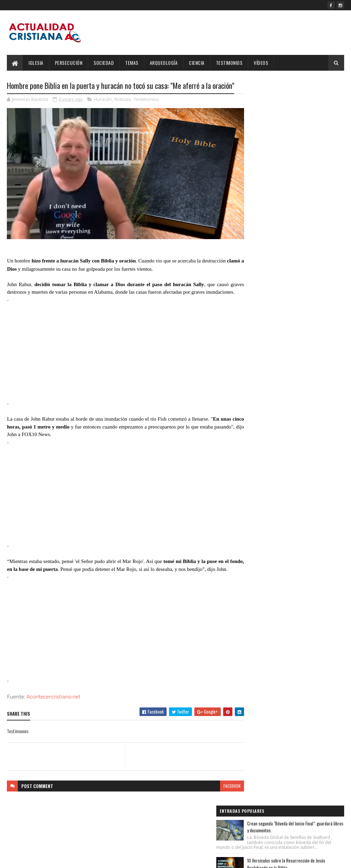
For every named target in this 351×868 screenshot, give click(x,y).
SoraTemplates (39, 859)
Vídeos (261, 63)
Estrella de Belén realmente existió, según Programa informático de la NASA (308, 227)
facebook (220, 806)
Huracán (103, 111)
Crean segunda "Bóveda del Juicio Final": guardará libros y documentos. (308, 101)
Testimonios (229, 63)
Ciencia (197, 63)
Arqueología (164, 63)
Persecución (69, 63)
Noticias (123, 111)
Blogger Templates (96, 859)
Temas (132, 63)
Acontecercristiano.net (53, 717)
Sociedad (104, 63)
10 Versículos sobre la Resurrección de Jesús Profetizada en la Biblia (308, 143)
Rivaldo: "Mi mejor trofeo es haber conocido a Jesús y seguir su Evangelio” (308, 185)
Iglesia (36, 63)
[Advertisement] (119, 365)
